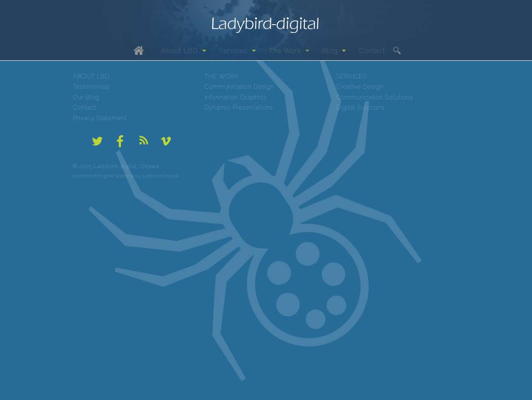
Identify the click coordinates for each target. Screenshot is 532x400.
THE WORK (222, 76)
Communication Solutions (375, 97)
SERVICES (352, 76)
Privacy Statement (100, 118)
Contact (372, 51)
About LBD (180, 51)
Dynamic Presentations (239, 107)
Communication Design (239, 87)
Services (233, 51)
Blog (330, 51)
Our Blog (86, 97)
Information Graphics (236, 97)
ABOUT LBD (91, 76)
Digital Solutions (360, 107)
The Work (285, 51)
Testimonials (91, 87)
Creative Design (360, 87)
